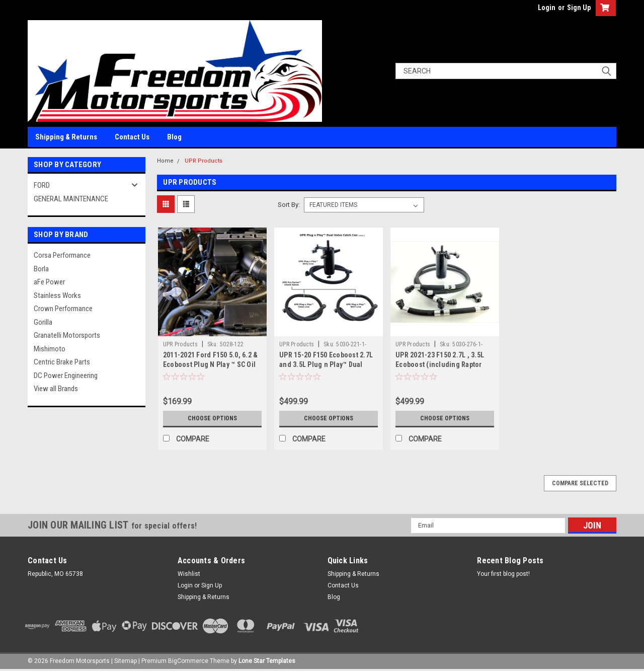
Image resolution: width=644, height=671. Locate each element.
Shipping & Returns (66, 137)
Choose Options (212, 418)
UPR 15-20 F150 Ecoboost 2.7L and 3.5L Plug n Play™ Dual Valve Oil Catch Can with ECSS (326, 364)
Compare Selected (580, 483)
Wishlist (189, 574)
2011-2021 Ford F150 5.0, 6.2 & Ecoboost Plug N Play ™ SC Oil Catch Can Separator (211, 364)
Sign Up (579, 8)
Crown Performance (63, 309)
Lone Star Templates (267, 661)
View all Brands (56, 389)
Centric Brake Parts (62, 362)
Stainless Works (57, 295)
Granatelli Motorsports (67, 335)
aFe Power (49, 282)
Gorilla (43, 322)
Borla (41, 269)
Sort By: (289, 205)
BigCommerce (188, 661)
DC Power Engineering (66, 376)
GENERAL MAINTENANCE (71, 199)
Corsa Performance (62, 255)
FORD (42, 185)
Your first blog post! (503, 574)
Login (547, 8)
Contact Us (132, 137)
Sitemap (126, 661)
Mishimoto (50, 349)
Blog (174, 137)
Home (165, 161)
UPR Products (204, 161)
